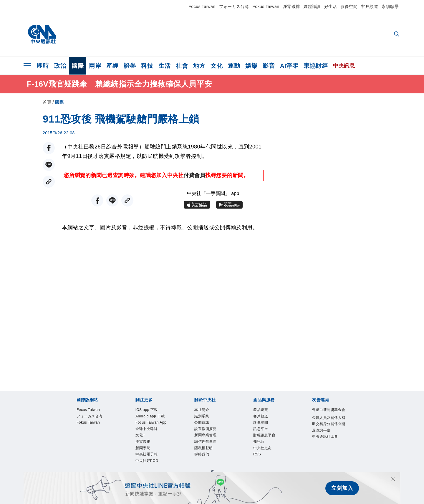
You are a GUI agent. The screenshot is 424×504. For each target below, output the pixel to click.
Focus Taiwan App (152, 438)
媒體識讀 (312, 6)
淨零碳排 (291, 6)
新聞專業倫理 (210, 442)
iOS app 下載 (151, 411)
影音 (269, 66)
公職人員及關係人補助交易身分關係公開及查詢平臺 (328, 438)
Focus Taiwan (202, 6)
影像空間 (349, 6)
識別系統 (205, 419)
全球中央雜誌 (151, 450)
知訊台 (261, 450)
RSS (259, 465)
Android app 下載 (150, 423)
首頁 (47, 102)
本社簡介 (205, 411)
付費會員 (194, 175)
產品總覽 (264, 411)
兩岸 (95, 66)
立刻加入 (342, 488)
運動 (234, 66)
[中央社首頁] (42, 34)
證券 (130, 66)
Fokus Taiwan (266, 6)
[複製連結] (49, 182)
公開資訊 (205, 426)
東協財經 (316, 66)
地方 (199, 66)
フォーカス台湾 (234, 6)
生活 (164, 66)
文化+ (142, 458)
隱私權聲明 (207, 458)
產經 (112, 66)
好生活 (331, 6)
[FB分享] (49, 148)
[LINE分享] (49, 165)
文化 (217, 66)
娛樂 (251, 66)
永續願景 (390, 6)
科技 (147, 66)
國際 (78, 66)
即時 (43, 66)
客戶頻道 (370, 6)
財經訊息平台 (269, 442)
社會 (182, 66)
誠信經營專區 (210, 450)
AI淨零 (289, 66)
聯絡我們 (205, 465)
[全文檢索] (397, 34)
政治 (60, 66)
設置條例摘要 (210, 434)
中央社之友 (266, 458)
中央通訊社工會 (328, 462)
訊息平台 (264, 434)
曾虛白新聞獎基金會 (328, 415)
